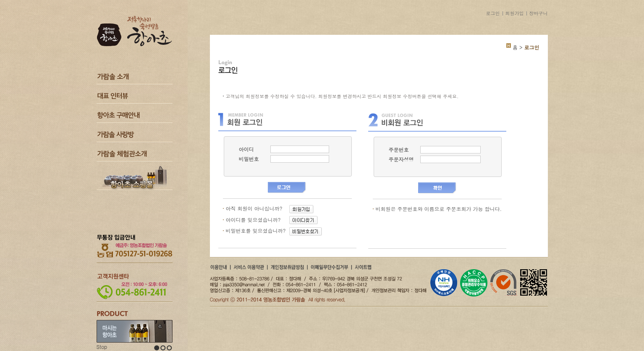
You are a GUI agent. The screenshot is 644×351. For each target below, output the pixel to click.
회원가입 (515, 13)
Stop (102, 347)
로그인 (493, 13)
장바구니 (539, 13)
